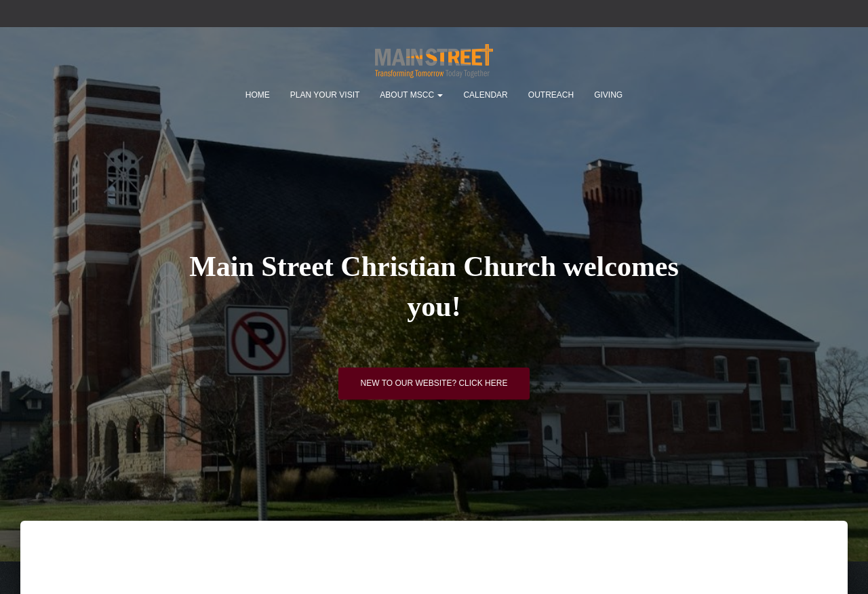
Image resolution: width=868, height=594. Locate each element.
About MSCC (411, 95)
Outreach (551, 95)
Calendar (485, 95)
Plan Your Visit (325, 95)
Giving (608, 95)
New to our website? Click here (434, 383)
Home (258, 95)
